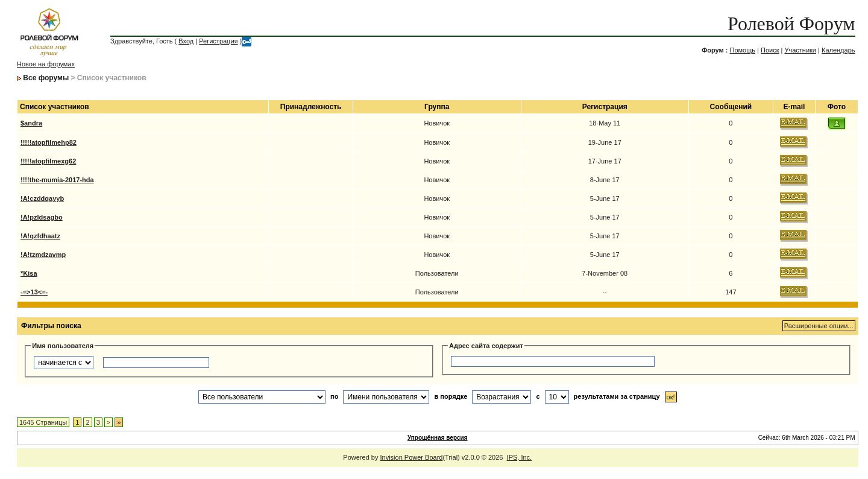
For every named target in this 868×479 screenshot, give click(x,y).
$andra (31, 123)
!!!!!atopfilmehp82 (49, 142)
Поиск (770, 50)
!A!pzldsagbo (42, 217)
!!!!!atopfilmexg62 (48, 161)
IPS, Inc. (520, 457)
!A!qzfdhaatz (40, 236)
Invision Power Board (412, 457)
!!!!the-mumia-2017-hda (57, 180)
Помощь (742, 50)
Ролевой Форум (791, 24)
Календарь (838, 50)
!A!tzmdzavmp (43, 255)
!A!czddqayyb (42, 198)
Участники (800, 50)
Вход (186, 41)
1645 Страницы (43, 422)
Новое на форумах (46, 64)
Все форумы (46, 78)
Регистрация (218, 41)
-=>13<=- (34, 292)
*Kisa (29, 273)
